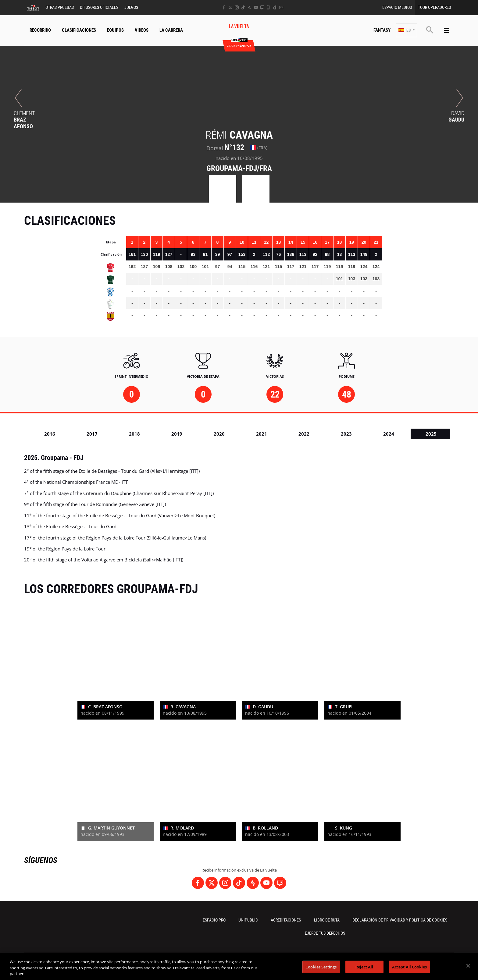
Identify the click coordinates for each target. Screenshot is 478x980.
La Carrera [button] (171, 30)
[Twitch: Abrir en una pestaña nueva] (262, 7)
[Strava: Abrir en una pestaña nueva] (250, 7)
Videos (142, 30)
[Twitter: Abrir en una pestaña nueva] (230, 7)
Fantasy (382, 30)
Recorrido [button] (40, 30)
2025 (431, 434)
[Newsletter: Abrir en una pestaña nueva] (281, 7)
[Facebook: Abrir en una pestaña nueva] (224, 7)
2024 (389, 434)
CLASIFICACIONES (79, 30)
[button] (407, 30)
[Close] (468, 966)
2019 (177, 434)
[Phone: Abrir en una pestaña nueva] (268, 7)
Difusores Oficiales (99, 7)
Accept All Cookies (409, 967)
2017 (92, 434)
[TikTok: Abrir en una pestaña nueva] (243, 7)
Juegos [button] (131, 7)
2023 (346, 434)
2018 (134, 434)
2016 (50, 434)
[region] (239, 966)
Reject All (364, 967)
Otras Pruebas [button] (60, 7)
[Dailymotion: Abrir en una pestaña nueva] (275, 7)
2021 (262, 434)
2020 (219, 434)
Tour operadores (434, 7)
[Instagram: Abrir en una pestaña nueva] (237, 7)
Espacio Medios (397, 7)
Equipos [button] (115, 30)
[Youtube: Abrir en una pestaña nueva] (256, 7)
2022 (304, 434)
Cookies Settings (321, 967)
